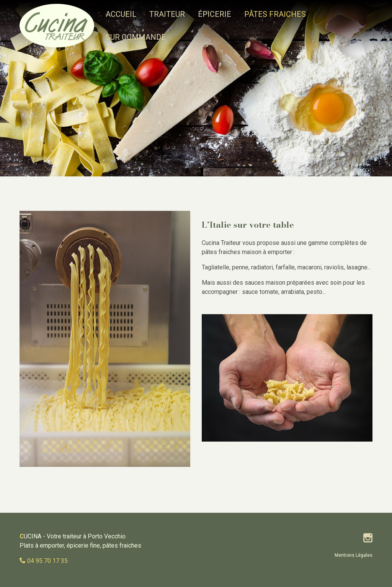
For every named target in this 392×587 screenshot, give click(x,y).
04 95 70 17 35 (47, 561)
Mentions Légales (354, 555)
